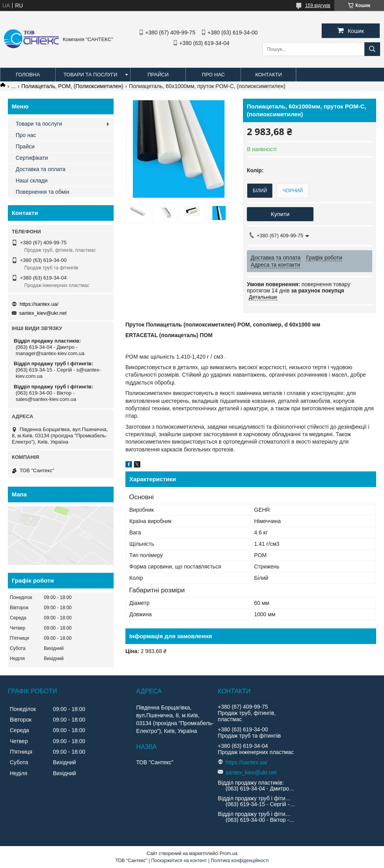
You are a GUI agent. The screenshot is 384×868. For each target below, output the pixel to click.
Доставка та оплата (41, 169)
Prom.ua (229, 854)
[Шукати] (372, 49)
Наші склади (32, 180)
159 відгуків (318, 5)
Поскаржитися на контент (179, 861)
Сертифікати (32, 158)
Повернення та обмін (43, 192)
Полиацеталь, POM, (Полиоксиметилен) (72, 86)
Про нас (213, 75)
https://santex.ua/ (39, 304)
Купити (280, 214)
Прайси (158, 75)
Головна (28, 75)
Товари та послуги (90, 75)
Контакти (268, 75)
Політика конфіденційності (240, 861)
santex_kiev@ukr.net (43, 313)
